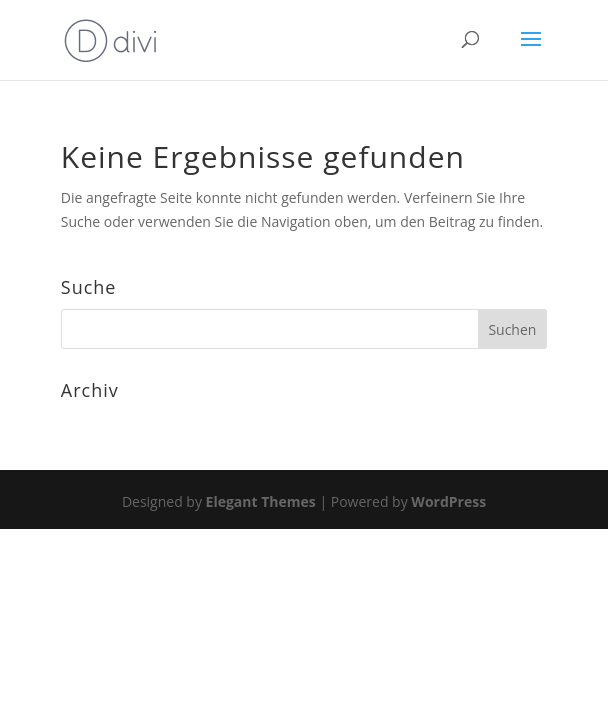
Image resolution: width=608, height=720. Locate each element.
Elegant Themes (261, 501)
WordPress (448, 501)
